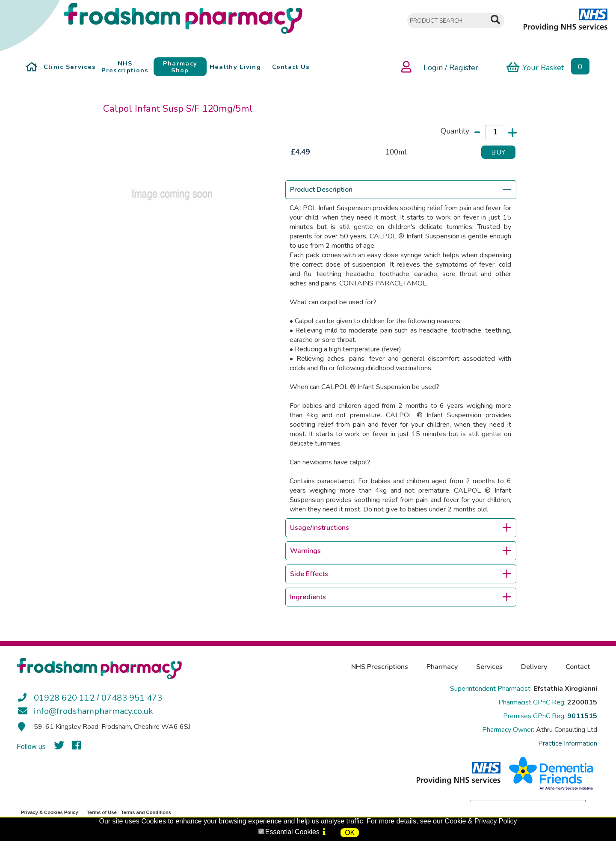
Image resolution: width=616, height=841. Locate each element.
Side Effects (400, 574)
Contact (578, 667)
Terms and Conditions (146, 812)
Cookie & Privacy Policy (481, 821)
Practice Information (568, 743)
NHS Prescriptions (380, 667)
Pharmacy (442, 667)
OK (350, 833)
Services (489, 667)
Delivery (534, 667)
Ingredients (400, 597)
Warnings (400, 551)
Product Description (400, 190)
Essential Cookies (292, 832)
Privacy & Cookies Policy (50, 812)
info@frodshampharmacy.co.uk (93, 711)
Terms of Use (102, 812)
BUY (498, 152)
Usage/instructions (400, 528)
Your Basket (535, 67)
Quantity (455, 131)
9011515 (582, 716)
